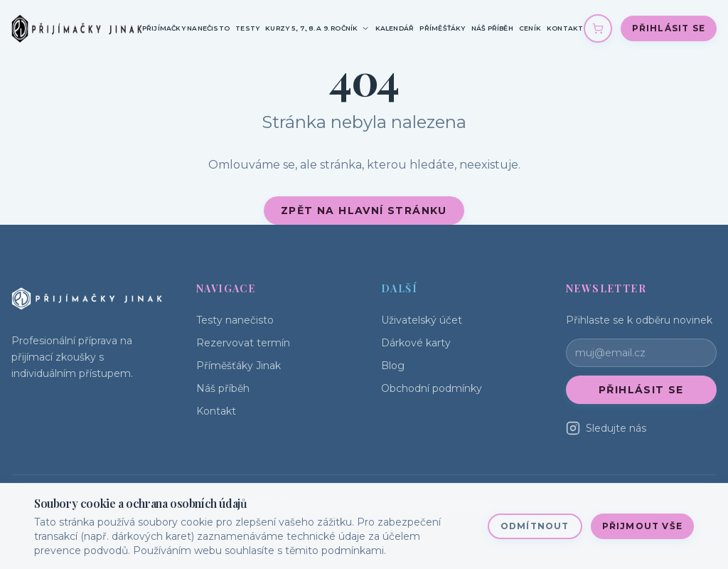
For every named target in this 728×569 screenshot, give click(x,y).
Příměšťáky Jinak (239, 366)
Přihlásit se (669, 28)
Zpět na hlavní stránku (364, 211)
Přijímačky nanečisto (186, 28)
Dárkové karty (416, 343)
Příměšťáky (442, 28)
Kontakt (565, 28)
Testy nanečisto (235, 320)
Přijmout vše (642, 526)
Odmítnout (535, 526)
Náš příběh (492, 28)
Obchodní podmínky (432, 388)
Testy (247, 28)
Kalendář (395, 28)
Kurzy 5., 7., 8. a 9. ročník (317, 28)
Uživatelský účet (422, 320)
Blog (393, 366)
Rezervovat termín (243, 343)
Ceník (530, 28)
